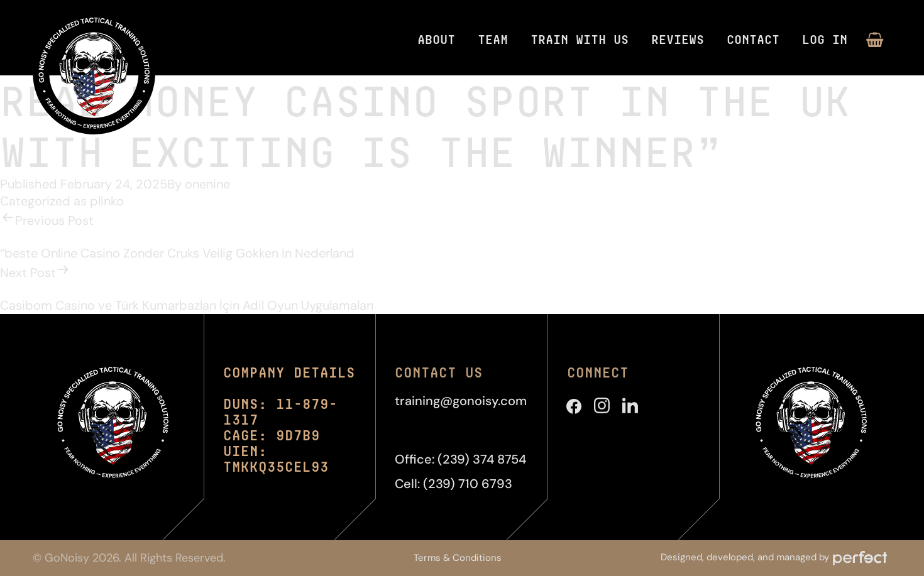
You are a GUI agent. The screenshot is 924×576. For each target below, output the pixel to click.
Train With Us (580, 39)
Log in (825, 39)
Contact (753, 39)
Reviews (678, 39)
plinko (107, 201)
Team (493, 39)
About (436, 39)
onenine (207, 184)
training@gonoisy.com (461, 401)
